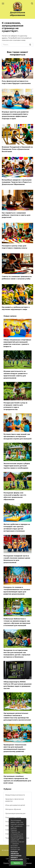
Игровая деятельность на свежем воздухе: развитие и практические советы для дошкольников (15, 375)
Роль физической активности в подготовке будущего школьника (16, 82)
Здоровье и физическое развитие (15, 800)
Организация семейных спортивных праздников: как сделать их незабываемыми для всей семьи (17, 780)
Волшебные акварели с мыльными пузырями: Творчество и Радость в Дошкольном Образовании (17, 182)
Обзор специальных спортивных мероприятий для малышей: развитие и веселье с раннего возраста (17, 343)
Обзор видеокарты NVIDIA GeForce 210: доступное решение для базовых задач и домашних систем (18, 685)
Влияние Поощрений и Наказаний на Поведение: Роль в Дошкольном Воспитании (17, 149)
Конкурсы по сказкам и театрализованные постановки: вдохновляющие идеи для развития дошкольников (17, 591)
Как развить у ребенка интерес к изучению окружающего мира (16, 308)
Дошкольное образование (17, 14)
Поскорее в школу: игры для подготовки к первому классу (15, 247)
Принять (17, 863)
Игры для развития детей (15, 805)
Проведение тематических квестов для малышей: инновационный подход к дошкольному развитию (15, 748)
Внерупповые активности (15, 795)
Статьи (8, 834)
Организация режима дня (15, 813)
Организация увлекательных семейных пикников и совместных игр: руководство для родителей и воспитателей (17, 717)
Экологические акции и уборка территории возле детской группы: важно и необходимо (17, 466)
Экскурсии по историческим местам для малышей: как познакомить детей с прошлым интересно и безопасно (17, 654)
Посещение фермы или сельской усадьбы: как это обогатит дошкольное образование (15, 496)
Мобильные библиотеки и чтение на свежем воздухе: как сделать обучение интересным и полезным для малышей (17, 622)
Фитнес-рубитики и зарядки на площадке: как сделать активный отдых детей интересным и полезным (17, 528)
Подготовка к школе (13, 818)
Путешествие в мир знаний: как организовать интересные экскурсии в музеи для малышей (17, 437)
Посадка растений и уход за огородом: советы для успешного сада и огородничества (15, 406)
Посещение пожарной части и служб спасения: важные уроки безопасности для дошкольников (17, 559)
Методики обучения (13, 809)
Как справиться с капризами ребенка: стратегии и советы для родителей (16, 215)
